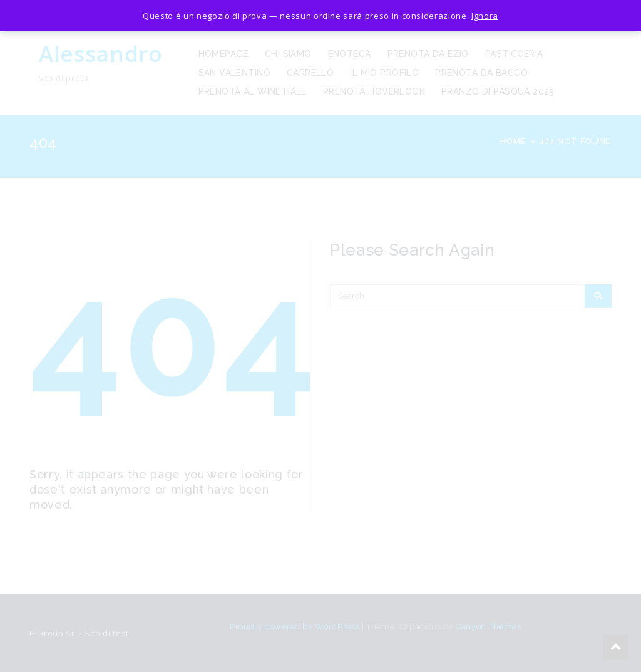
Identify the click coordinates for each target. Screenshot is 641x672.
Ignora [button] (485, 16)
